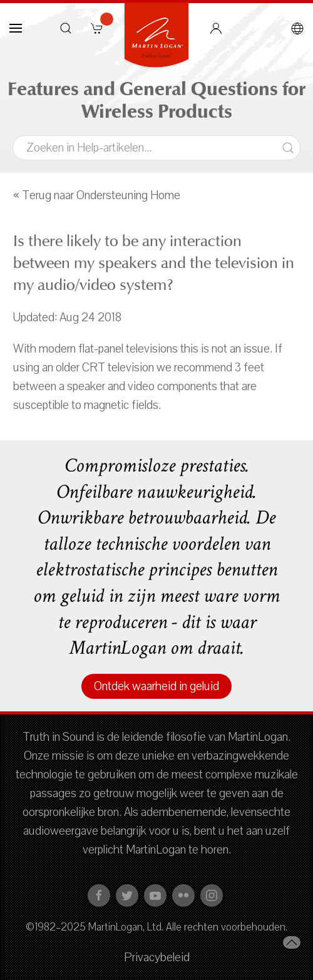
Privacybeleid (157, 957)
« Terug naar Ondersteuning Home (97, 195)
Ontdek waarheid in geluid (156, 686)
